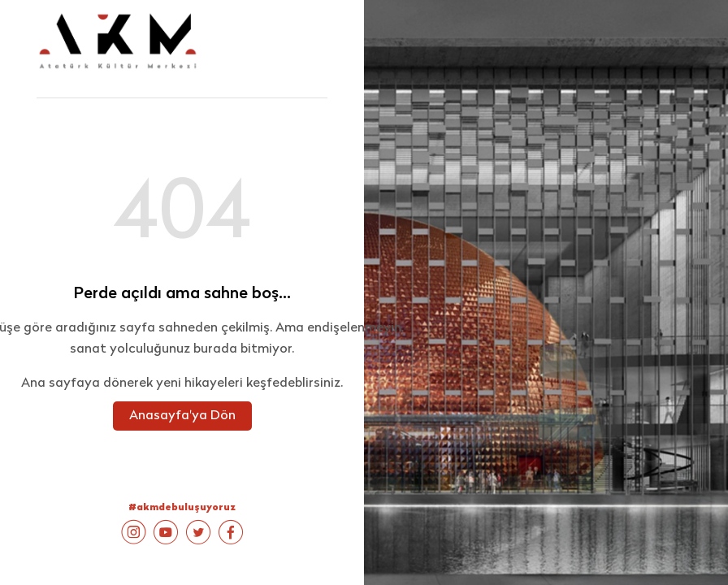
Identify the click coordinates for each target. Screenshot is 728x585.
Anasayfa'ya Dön (182, 416)
